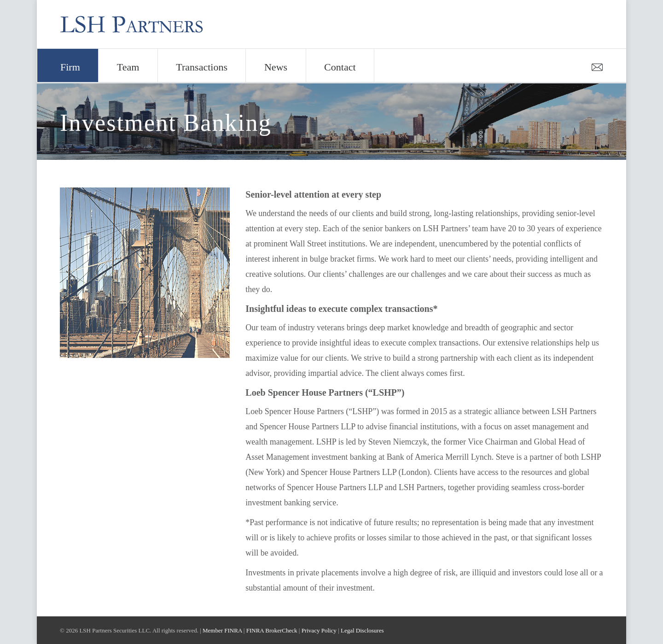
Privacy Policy (319, 630)
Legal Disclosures (362, 630)
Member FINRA (222, 630)
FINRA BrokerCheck (272, 630)
